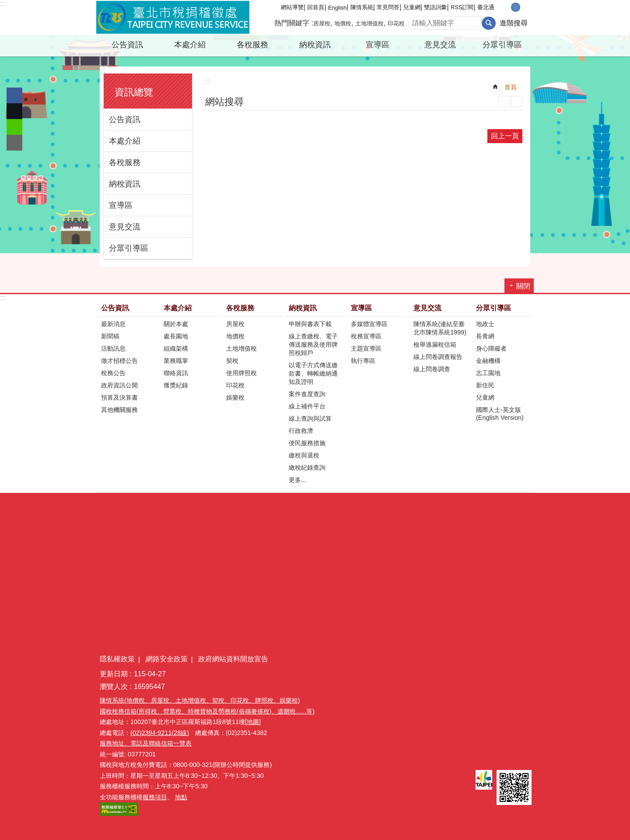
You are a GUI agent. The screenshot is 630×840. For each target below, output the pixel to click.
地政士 (485, 324)
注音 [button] (517, 102)
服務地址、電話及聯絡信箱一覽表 (146, 743)
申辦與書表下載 (310, 324)
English (337, 8)
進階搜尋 (514, 23)
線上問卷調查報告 (438, 357)
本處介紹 (190, 45)
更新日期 (114, 674)
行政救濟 (301, 431)
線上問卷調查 (432, 369)
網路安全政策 (167, 659)
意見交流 (440, 45)
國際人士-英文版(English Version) (500, 414)
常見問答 (388, 7)
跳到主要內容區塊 (5, 5)
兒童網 (412, 7)
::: (3, 4)
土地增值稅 (369, 23)
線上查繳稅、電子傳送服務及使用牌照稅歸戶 (313, 344)
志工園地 (488, 373)
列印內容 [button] (504, 102)
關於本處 (176, 324)
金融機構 (488, 361)
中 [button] (516, 7)
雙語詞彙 (435, 7)
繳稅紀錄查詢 (307, 467)
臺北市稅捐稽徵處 (173, 18)
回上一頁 (505, 136)
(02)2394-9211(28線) (160, 733)
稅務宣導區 (366, 336)
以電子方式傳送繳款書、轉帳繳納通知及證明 (313, 373)
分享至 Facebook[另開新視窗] (14, 95)
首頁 (511, 87)
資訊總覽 (134, 92)
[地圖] (253, 722)
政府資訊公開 (119, 385)
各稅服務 (252, 45)
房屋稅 (322, 23)
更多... (297, 480)
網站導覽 (292, 7)
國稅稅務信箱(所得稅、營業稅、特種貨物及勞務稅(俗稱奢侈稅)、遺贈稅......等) (207, 711)
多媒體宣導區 (369, 324)
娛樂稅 (235, 397)
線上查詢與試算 (310, 418)
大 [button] (525, 7)
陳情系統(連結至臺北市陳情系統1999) (440, 328)
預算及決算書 (119, 397)
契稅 (232, 361)
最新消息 (113, 324)
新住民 (485, 385)
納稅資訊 (315, 45)
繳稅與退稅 (304, 455)
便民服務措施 (307, 443)
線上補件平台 (307, 406)
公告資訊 (127, 45)
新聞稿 (110, 336)
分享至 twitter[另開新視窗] (14, 111)
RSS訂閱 (462, 7)
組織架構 (176, 348)
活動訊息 (113, 348)
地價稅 (343, 23)
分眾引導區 (502, 45)
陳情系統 (362, 7)
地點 (181, 797)
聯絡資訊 (176, 373)
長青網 (485, 336)
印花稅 (396, 23)
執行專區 (363, 361)
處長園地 (176, 336)
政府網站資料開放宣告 (233, 659)
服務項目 (155, 797)
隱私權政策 (117, 659)
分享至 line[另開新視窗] (14, 127)
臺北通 (486, 7)
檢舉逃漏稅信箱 (435, 344)
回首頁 (316, 7)
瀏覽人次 (114, 687)
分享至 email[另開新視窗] (14, 143)
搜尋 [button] (489, 23)
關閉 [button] (523, 286)
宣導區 (378, 45)
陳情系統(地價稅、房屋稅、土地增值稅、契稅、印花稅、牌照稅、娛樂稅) (200, 700)
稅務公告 (113, 373)
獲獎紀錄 (176, 385)
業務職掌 (176, 361)
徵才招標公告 (119, 361)
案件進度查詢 (307, 394)
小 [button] (506, 7)
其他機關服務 (119, 410)
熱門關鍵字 (292, 23)
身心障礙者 (491, 348)
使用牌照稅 (241, 373)
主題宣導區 (366, 348)
